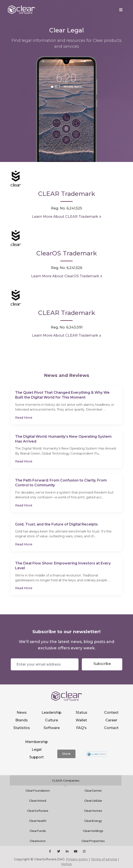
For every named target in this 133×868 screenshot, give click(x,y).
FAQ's (81, 728)
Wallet (81, 720)
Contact (111, 728)
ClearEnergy (93, 821)
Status (81, 712)
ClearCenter (93, 791)
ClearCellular (93, 801)
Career (111, 720)
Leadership (52, 712)
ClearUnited (38, 801)
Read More (24, 418)
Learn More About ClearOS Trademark (65, 276)
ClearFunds (38, 831)
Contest (111, 712)
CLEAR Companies (66, 780)
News (22, 712)
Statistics (22, 728)
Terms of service (104, 859)
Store (66, 754)
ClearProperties (93, 841)
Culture (52, 720)
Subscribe (102, 664)
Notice (66, 864)
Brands (22, 720)
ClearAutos (38, 841)
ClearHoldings (93, 831)
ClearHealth (38, 821)
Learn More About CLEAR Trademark (65, 217)
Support (37, 757)
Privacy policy (77, 859)
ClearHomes (93, 811)
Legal (37, 749)
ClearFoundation (38, 791)
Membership (37, 742)
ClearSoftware (38, 811)
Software (52, 728)
